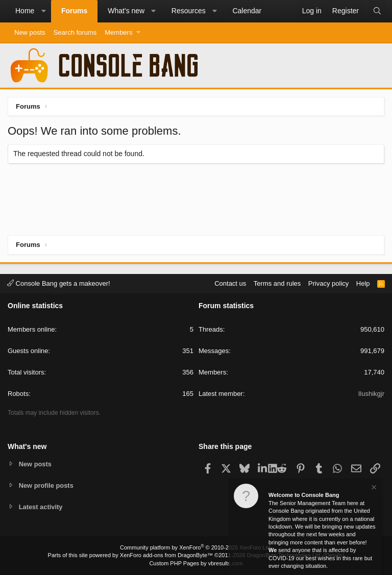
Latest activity (41, 507)
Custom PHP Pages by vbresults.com (196, 563)
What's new (126, 11)
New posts (30, 32)
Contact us (230, 283)
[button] (43, 11)
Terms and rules (277, 283)
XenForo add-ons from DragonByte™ (166, 555)
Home (25, 11)
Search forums (75, 32)
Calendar (247, 11)
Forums (74, 11)
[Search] (377, 11)
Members (118, 32)
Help (363, 283)
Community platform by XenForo (196, 547)
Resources (189, 11)
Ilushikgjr (371, 394)
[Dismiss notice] (373, 489)
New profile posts (46, 485)
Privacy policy (328, 283)
